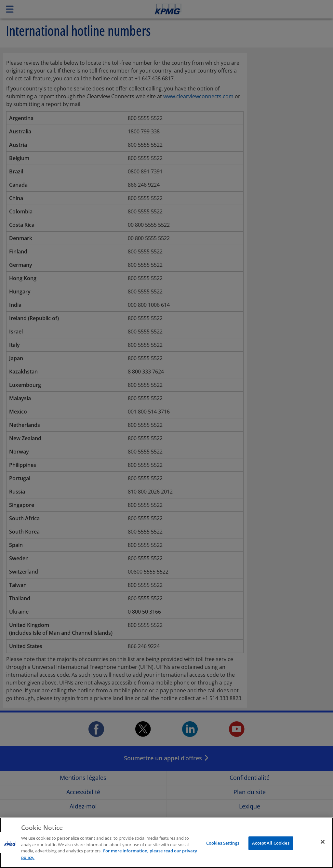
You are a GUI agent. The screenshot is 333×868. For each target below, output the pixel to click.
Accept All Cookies (271, 848)
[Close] (323, 847)
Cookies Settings (223, 848)
